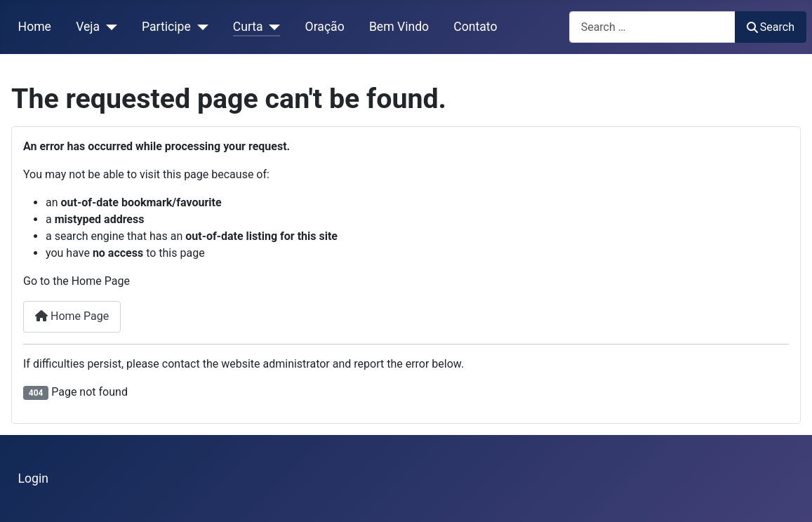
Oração (325, 27)
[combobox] (652, 27)
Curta (248, 27)
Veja (88, 27)
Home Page (72, 316)
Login (33, 479)
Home (35, 27)
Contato (475, 27)
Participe (166, 27)
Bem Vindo (399, 27)
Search (771, 27)
